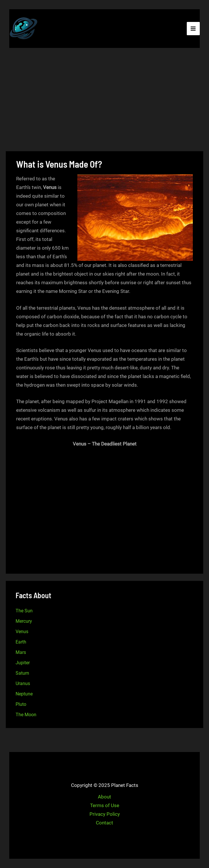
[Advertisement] (104, 100)
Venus (22, 632)
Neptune (24, 694)
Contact (104, 823)
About (104, 797)
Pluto (21, 704)
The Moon (26, 715)
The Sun (24, 611)
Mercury (24, 621)
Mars (21, 652)
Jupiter (23, 663)
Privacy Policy (105, 814)
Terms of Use (105, 805)
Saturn (22, 673)
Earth (21, 642)
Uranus (23, 683)
